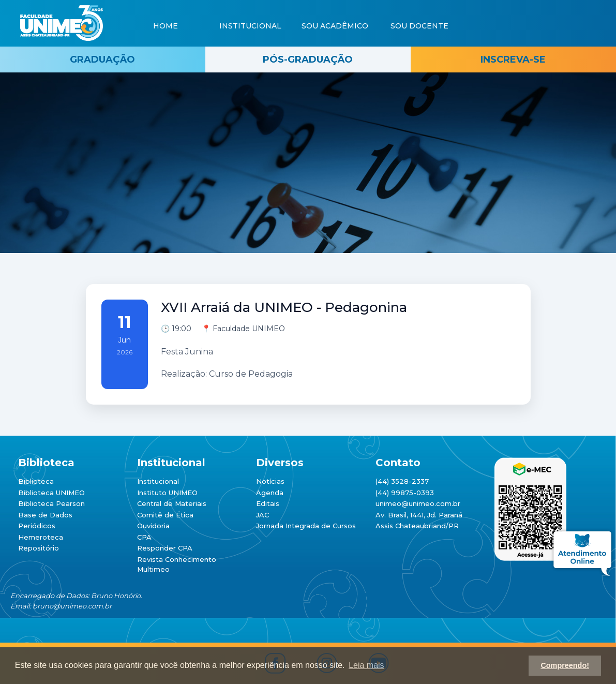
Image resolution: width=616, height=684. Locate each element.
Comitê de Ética (165, 515)
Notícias (270, 481)
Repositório (39, 548)
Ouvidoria (153, 526)
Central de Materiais (172, 503)
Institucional (158, 481)
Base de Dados (45, 515)
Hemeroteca (41, 537)
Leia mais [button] (366, 665)
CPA (144, 537)
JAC (262, 515)
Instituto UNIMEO (167, 493)
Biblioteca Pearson (51, 503)
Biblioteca (36, 481)
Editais (268, 503)
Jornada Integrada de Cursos (306, 526)
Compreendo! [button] (565, 665)
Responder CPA (165, 548)
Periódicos (37, 526)
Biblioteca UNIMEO (51, 493)
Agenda (270, 493)
